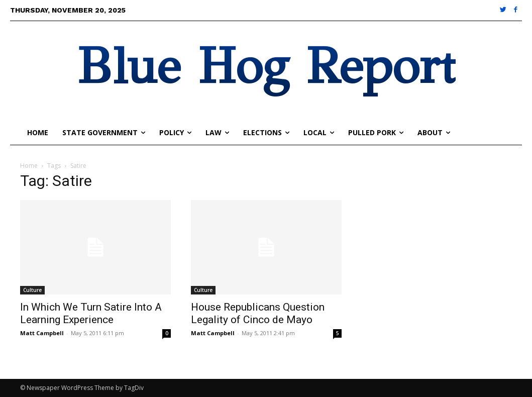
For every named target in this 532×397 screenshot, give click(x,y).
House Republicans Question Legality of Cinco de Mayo (258, 313)
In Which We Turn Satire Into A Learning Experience (91, 313)
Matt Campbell (42, 333)
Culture (32, 290)
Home (29, 166)
